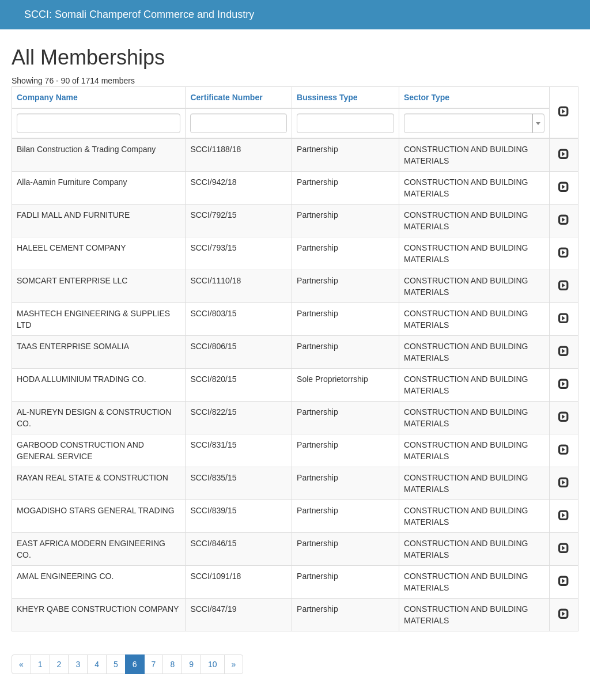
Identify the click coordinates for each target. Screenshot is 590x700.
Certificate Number (226, 97)
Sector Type (427, 97)
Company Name (47, 97)
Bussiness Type (327, 97)
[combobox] (474, 123)
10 (213, 664)
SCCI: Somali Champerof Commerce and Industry (139, 14)
